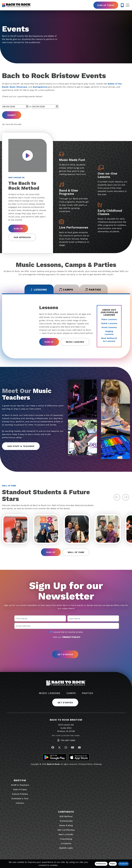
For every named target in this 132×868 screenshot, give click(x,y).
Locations (66, 843)
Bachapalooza (40, 87)
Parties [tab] (93, 290)
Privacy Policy (85, 764)
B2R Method (66, 816)
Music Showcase (18, 87)
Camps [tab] (66, 290)
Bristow (20, 780)
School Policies (20, 794)
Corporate (66, 812)
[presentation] (66, 645)
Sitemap (98, 764)
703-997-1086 (68, 740)
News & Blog (66, 825)
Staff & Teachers (20, 785)
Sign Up (18, 229)
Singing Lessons (109, 333)
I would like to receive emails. (67, 632)
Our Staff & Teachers (21, 446)
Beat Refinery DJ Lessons (109, 340)
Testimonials (66, 821)
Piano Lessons (109, 319)
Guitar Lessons (109, 323)
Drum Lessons (109, 327)
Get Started (65, 703)
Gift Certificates (66, 830)
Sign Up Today (106, 5)
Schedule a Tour (20, 798)
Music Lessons (75, 342)
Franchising (66, 839)
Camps (71, 693)
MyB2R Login (66, 848)
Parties (87, 693)
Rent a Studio (66, 834)
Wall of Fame (76, 552)
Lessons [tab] (38, 290)
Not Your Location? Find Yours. (66, 736)
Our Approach (22, 237)
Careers (20, 803)
